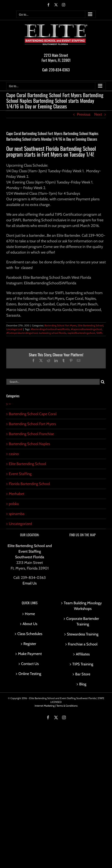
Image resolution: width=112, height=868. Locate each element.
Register (30, 644)
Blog (83, 684)
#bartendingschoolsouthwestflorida (50, 329)
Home (30, 614)
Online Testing (30, 674)
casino (14, 454)
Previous (84, 114)
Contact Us (30, 664)
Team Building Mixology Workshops (83, 606)
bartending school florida (53, 333)
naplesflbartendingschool (81, 333)
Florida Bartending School (29, 484)
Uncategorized (14, 329)
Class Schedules (30, 634)
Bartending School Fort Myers (60, 325)
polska (14, 504)
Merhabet (17, 494)
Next (98, 114)
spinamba (17, 514)
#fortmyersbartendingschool (22, 333)
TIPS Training (83, 664)
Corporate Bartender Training (83, 621)
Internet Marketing (45, 706)
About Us (30, 624)
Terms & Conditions (67, 706)
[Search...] (53, 382)
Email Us (30, 583)
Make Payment (30, 654)
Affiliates (83, 654)
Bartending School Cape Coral (33, 414)
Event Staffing (20, 474)
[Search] (103, 382)
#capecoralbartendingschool (86, 329)
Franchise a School (83, 644)
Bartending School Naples (29, 444)
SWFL (99, 333)
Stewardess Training (83, 634)
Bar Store (83, 674)
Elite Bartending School (90, 325)
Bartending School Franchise (31, 434)
